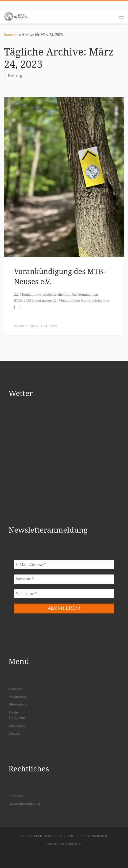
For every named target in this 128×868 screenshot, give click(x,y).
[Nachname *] (64, 594)
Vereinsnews (18, 697)
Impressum (17, 796)
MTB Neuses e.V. (48, 836)
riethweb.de (74, 844)
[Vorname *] (64, 579)
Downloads (17, 726)
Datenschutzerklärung (24, 804)
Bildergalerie (18, 704)
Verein (13, 712)
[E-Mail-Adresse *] (64, 565)
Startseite (11, 35)
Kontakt (14, 733)
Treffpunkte (17, 718)
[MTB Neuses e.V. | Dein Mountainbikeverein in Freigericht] (16, 16)
